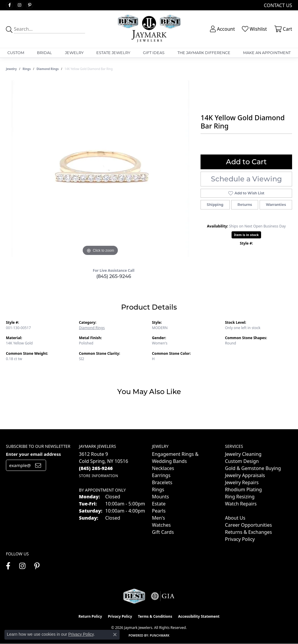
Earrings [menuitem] (161, 475)
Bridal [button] (44, 53)
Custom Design (242, 461)
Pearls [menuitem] (159, 511)
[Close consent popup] (115, 635)
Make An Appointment (267, 53)
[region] (100, 169)
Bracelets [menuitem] (162, 482)
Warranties (276, 205)
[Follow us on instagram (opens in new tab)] (19, 5)
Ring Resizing (240, 497)
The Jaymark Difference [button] (204, 53)
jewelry (11, 69)
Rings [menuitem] (158, 489)
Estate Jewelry (113, 53)
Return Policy (90, 616)
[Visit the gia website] (163, 596)
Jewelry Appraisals (245, 475)
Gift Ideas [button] (154, 53)
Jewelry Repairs (242, 482)
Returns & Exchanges (249, 532)
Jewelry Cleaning (243, 454)
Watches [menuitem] (162, 525)
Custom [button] (16, 53)
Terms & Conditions (155, 616)
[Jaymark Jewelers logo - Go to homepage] (149, 29)
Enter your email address (33, 454)
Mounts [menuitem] (161, 497)
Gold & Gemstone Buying (253, 468)
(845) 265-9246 (114, 276)
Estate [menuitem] (159, 504)
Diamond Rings (48, 69)
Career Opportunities (249, 525)
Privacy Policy (240, 539)
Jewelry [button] (74, 53)
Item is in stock (246, 235)
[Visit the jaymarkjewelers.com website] (134, 596)
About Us (235, 518)
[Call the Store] (96, 468)
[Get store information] (98, 476)
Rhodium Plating (244, 489)
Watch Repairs (241, 504)
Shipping (215, 205)
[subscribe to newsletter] (38, 465)
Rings (27, 69)
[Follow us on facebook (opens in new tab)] (9, 5)
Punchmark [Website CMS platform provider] (160, 635)
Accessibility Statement (199, 616)
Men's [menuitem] (159, 518)
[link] (277, 5)
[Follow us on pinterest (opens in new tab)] (30, 5)
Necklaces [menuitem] (163, 468)
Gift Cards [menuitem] (163, 532)
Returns (245, 205)
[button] (222, 29)
